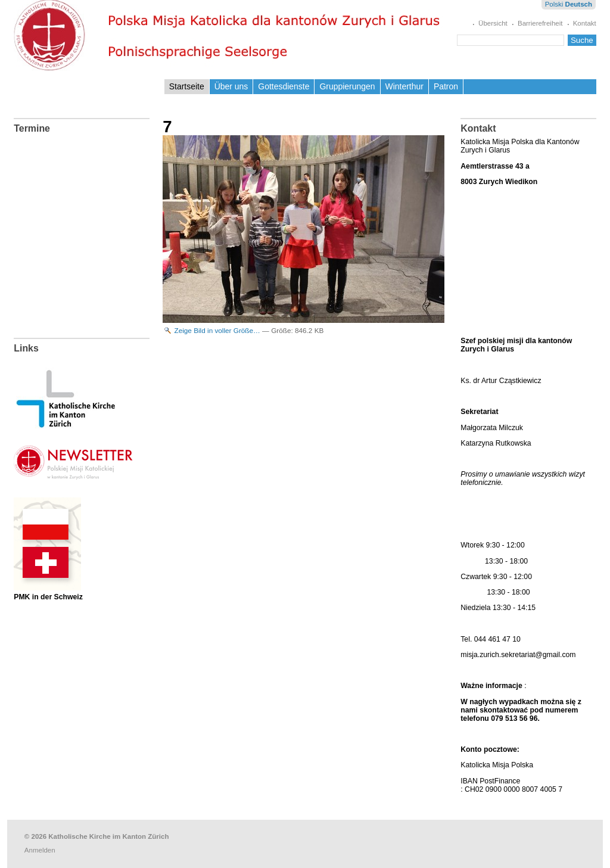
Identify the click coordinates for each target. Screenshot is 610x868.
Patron (446, 86)
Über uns (231, 86)
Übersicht (493, 23)
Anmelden (40, 850)
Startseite (187, 86)
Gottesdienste (284, 86)
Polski (554, 4)
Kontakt (585, 23)
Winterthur (404, 86)
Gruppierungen (347, 86)
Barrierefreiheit (540, 23)
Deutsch (579, 4)
